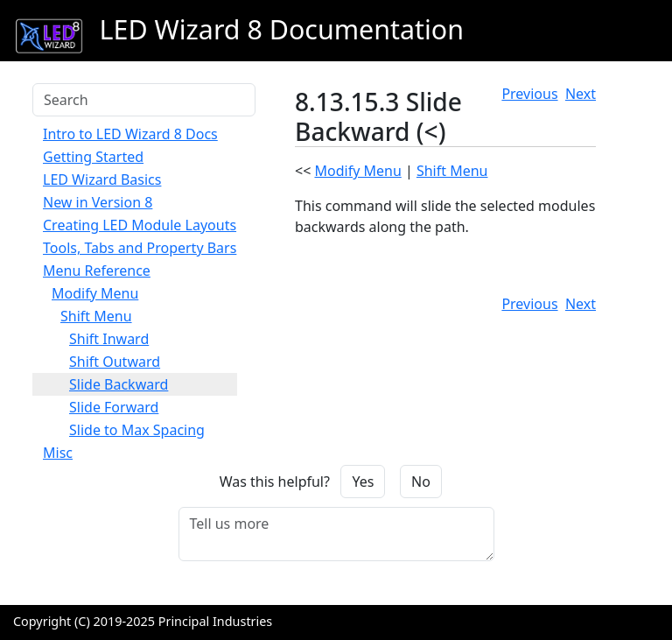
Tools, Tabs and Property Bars (140, 248)
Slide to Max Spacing (137, 430)
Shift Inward (109, 339)
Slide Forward (114, 407)
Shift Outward (115, 362)
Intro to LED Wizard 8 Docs (130, 134)
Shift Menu (96, 316)
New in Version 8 (98, 202)
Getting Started (93, 157)
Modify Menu (95, 293)
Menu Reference (97, 271)
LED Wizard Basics (102, 179)
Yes (363, 482)
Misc (58, 453)
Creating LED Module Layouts (140, 225)
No (421, 482)
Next (581, 94)
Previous (529, 94)
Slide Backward (119, 384)
